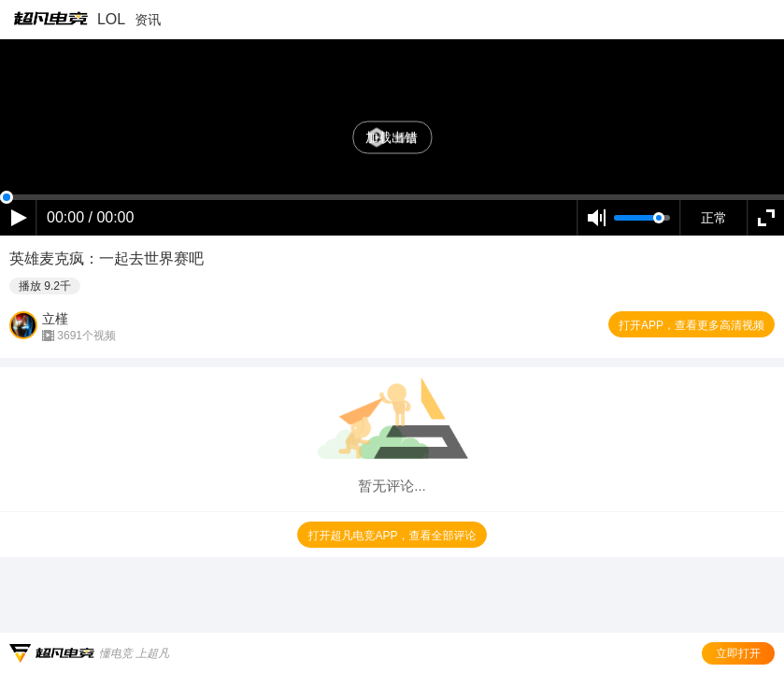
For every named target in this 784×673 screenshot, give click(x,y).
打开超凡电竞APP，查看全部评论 (392, 536)
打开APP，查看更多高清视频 (691, 325)
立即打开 (738, 653)
